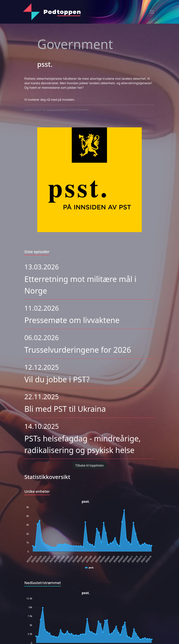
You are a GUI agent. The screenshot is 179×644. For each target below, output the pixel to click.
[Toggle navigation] (152, 12)
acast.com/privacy (56, 110)
